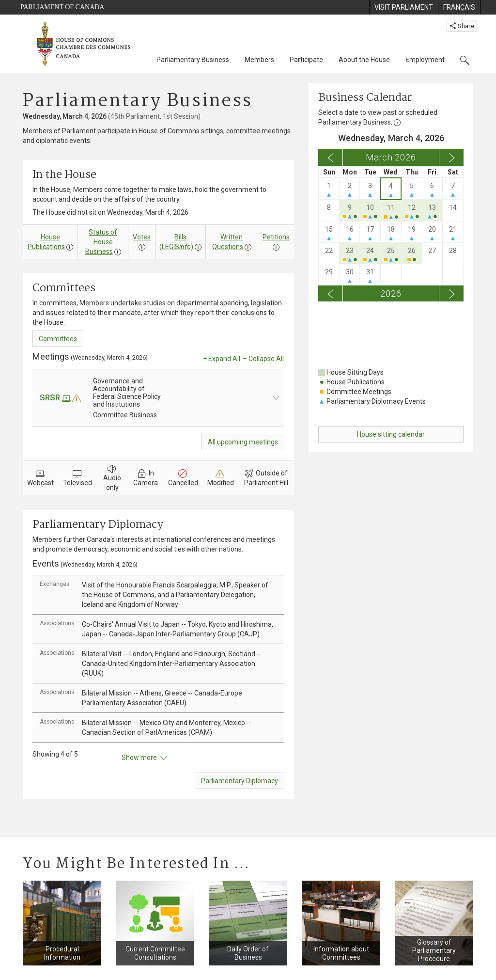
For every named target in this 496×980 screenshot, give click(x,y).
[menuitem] (403, 7)
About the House (364, 60)
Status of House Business (101, 242)
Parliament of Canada (62, 7)
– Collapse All (263, 359)
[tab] (158, 595)
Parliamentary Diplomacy (240, 781)
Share (462, 26)
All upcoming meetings (243, 442)
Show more (144, 758)
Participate (306, 60)
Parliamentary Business (193, 60)
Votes (142, 237)
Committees (58, 339)
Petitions (276, 237)
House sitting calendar (391, 434)
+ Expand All (222, 359)
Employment (425, 60)
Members (259, 60)
